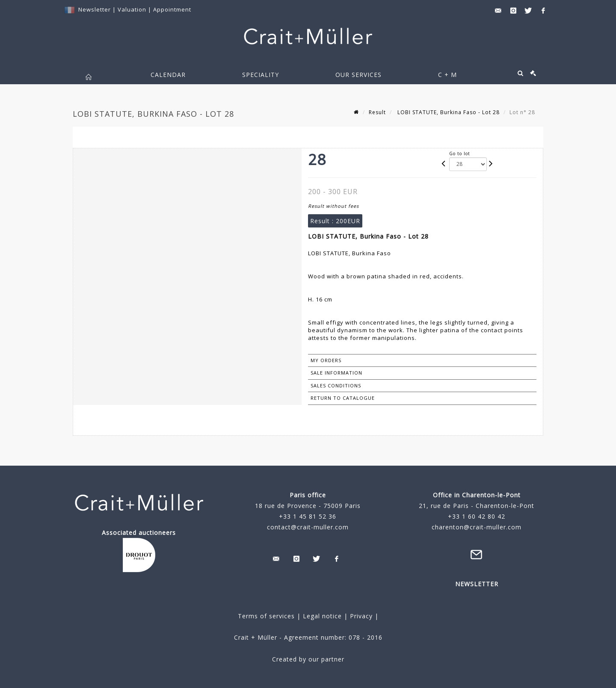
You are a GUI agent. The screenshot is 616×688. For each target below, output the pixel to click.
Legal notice (322, 616)
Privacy (360, 616)
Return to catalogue (343, 398)
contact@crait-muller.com (308, 527)
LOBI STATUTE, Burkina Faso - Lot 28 (448, 112)
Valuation (132, 9)
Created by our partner (308, 659)
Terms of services (266, 616)
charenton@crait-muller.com (477, 527)
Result (377, 112)
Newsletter (95, 9)
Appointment (172, 9)
